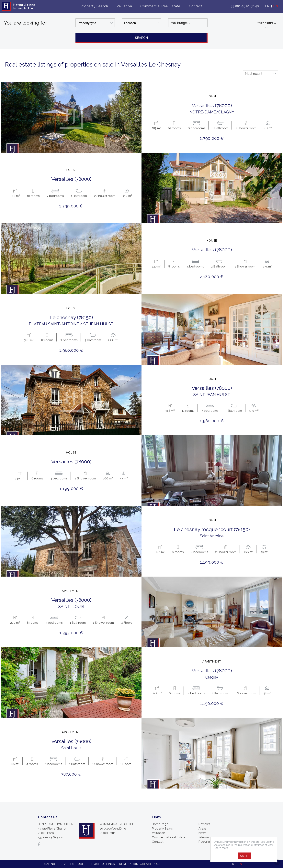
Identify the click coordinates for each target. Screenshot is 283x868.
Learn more (221, 848)
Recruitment (207, 842)
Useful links (104, 864)
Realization (140, 864)
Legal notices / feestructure (65, 864)
